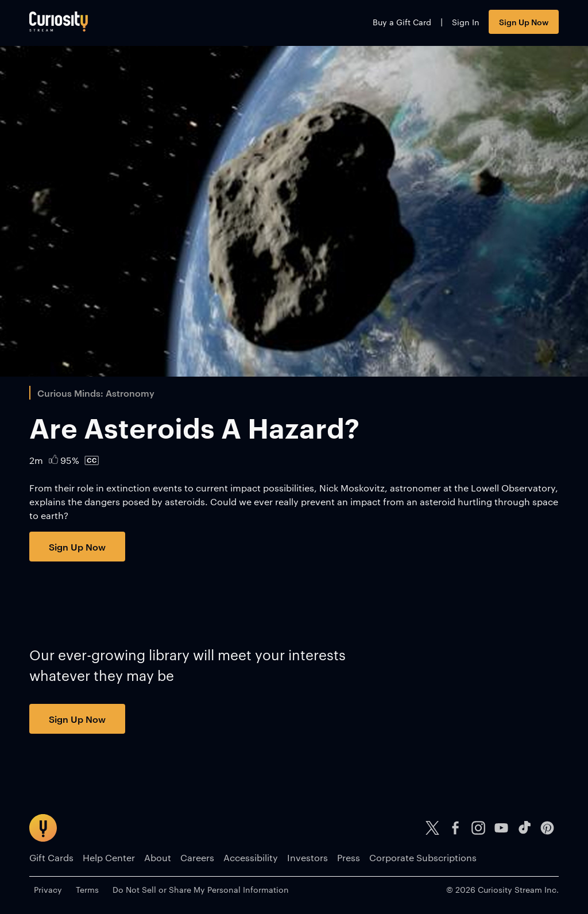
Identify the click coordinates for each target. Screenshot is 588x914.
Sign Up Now (524, 22)
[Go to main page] (59, 22)
